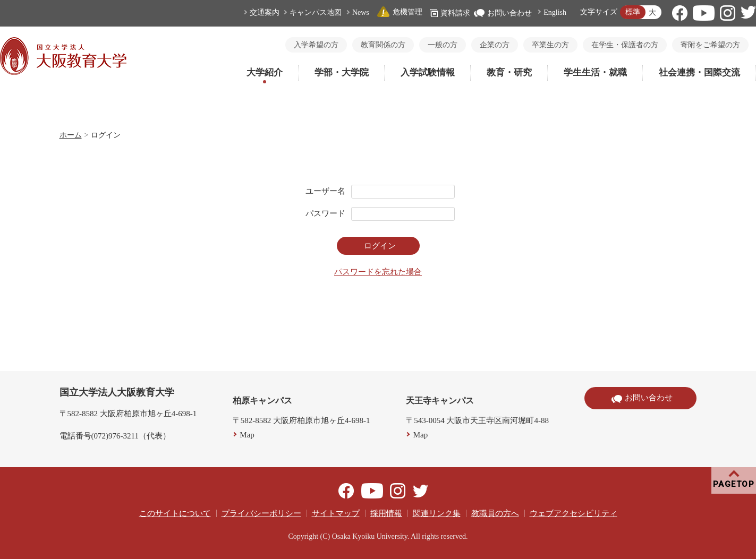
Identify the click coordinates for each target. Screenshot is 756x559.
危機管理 (400, 12)
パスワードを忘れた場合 (378, 272)
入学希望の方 (316, 45)
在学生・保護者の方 (625, 45)
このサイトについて (175, 513)
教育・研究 (509, 72)
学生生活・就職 (595, 72)
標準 (633, 12)
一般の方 (443, 45)
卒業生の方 (550, 45)
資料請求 (450, 13)
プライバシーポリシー (261, 513)
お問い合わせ (503, 13)
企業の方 (495, 45)
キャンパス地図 (316, 12)
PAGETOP (734, 484)
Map (247, 435)
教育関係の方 (383, 45)
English (555, 12)
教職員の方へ (495, 513)
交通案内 (265, 12)
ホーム (71, 135)
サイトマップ (336, 513)
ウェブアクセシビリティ (574, 513)
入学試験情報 (428, 72)
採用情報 (386, 513)
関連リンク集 (437, 513)
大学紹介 (265, 72)
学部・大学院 (342, 72)
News (361, 12)
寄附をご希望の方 (710, 45)
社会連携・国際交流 (699, 72)
